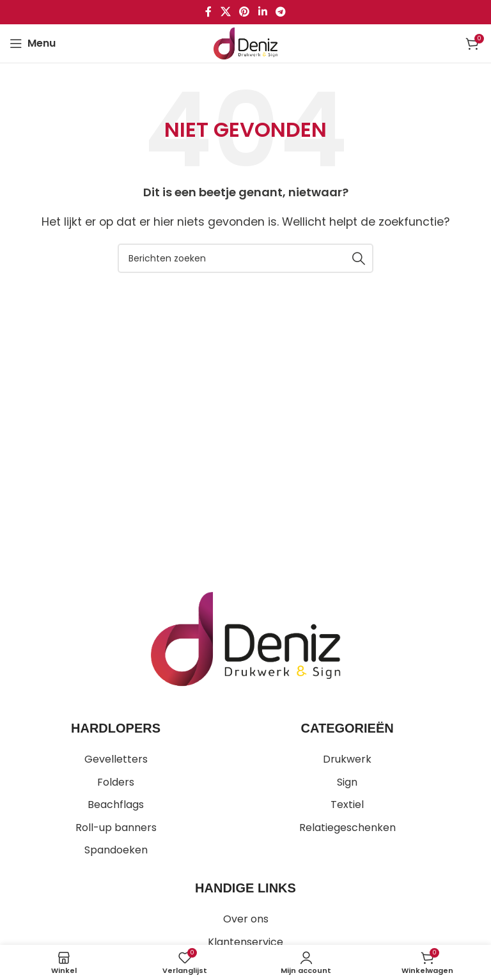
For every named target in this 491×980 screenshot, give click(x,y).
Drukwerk (347, 759)
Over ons (246, 919)
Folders (116, 782)
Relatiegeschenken (347, 828)
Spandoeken (116, 850)
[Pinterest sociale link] (245, 12)
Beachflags (116, 805)
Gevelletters (116, 759)
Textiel (347, 805)
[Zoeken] (245, 258)
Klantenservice (245, 942)
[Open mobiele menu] (33, 43)
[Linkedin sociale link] (262, 12)
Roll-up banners (116, 828)
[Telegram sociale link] (280, 12)
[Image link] (245, 638)
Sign (347, 782)
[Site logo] (245, 43)
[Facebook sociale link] (208, 12)
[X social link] (225, 12)
